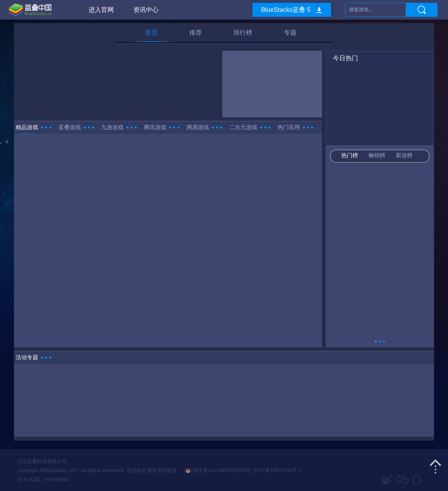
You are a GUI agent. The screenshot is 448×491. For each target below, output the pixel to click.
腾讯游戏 (155, 127)
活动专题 (27, 357)
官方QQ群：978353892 (43, 479)
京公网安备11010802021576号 (214, 470)
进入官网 (101, 10)
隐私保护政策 (162, 470)
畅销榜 (377, 155)
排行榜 (243, 33)
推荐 (196, 33)
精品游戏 (27, 127)
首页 (152, 33)
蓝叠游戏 (70, 127)
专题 (290, 33)
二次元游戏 (243, 127)
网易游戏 (198, 127)
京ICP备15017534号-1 (277, 470)
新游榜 (404, 155)
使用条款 (136, 470)
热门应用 (289, 127)
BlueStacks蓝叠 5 (286, 10)
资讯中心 (146, 10)
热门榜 (350, 155)
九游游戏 (112, 127)
